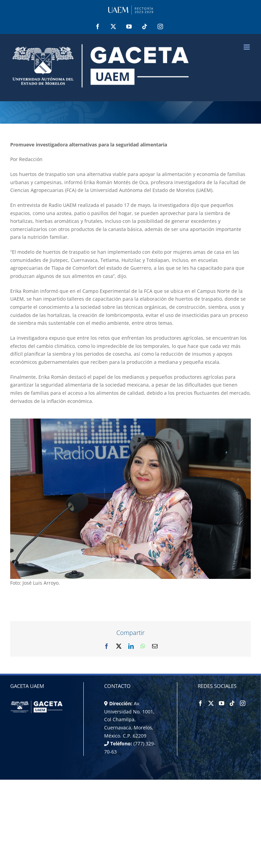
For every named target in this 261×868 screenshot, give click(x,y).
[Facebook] (200, 703)
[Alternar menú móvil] (247, 47)
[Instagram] (243, 703)
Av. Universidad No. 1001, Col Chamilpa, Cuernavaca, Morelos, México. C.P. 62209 (129, 720)
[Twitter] (211, 703)
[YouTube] (222, 703)
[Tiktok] (232, 703)
